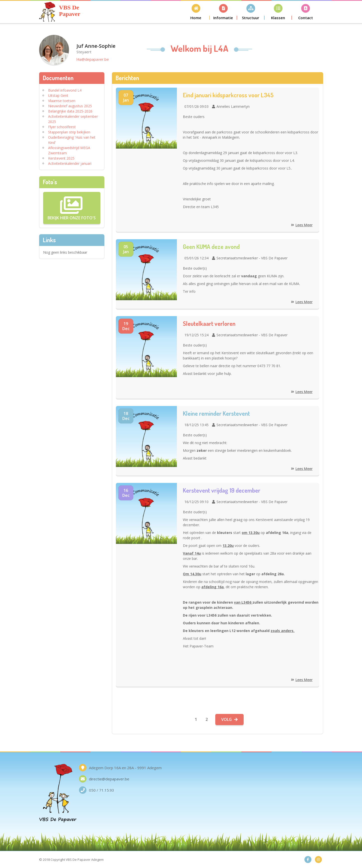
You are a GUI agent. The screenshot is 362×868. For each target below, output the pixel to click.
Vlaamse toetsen (62, 101)
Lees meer (302, 225)
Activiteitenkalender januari (70, 163)
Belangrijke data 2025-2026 (70, 111)
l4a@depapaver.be (93, 59)
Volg (230, 719)
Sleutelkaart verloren (209, 324)
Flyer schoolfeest (62, 127)
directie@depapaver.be (109, 779)
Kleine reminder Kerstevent (217, 413)
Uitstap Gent (58, 95)
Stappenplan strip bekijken (69, 132)
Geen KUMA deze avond (212, 247)
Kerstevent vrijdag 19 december (222, 490)
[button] (196, 12)
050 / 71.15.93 (102, 790)
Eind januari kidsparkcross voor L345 (228, 95)
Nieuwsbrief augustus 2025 (70, 106)
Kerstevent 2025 (61, 158)
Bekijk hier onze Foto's (72, 208)
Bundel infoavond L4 (65, 90)
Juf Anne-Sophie (96, 48)
